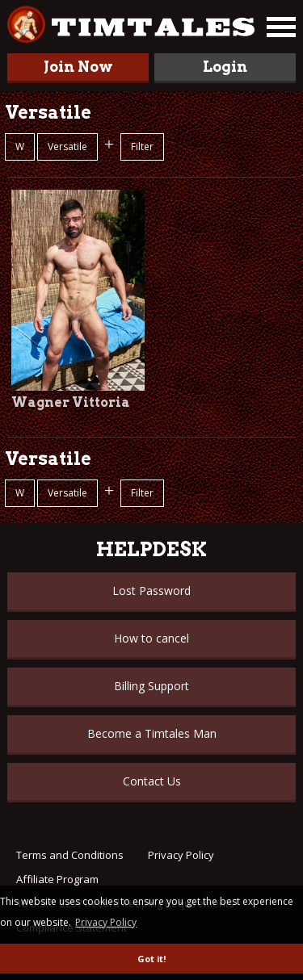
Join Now (78, 67)
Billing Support (151, 686)
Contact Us (152, 781)
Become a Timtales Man (152, 733)
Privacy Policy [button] (106, 922)
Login (225, 67)
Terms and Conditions (70, 855)
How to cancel (151, 638)
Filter (142, 147)
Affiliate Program (57, 879)
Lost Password (151, 591)
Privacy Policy (181, 855)
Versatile (67, 147)
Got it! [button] (151, 959)
